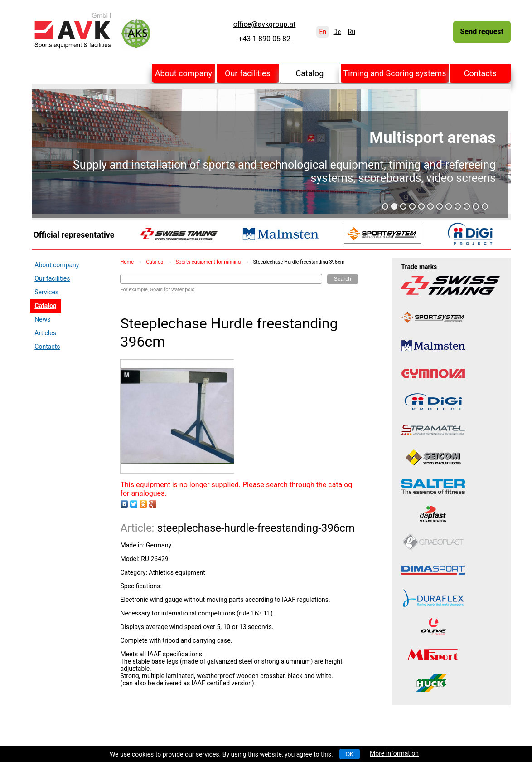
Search (343, 279)
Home (127, 262)
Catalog (310, 73)
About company (184, 73)
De (337, 32)
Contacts (480, 73)
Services (46, 292)
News (42, 319)
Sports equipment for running (208, 262)
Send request (482, 32)
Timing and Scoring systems (394, 73)
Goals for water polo (172, 290)
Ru (352, 32)
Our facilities (248, 73)
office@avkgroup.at (265, 24)
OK (350, 754)
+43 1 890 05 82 (264, 39)
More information (394, 753)
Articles (45, 333)
